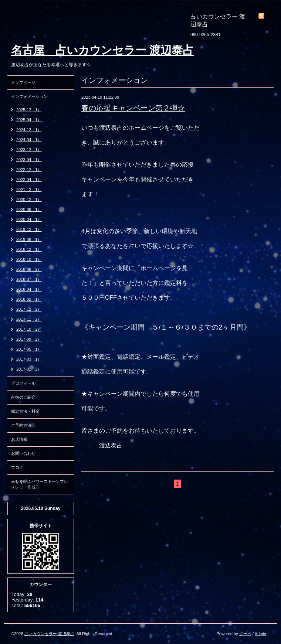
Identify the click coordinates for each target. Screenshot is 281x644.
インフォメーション (29, 96)
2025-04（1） (29, 120)
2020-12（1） (29, 200)
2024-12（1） (29, 130)
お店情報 (19, 439)
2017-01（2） (29, 369)
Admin (260, 634)
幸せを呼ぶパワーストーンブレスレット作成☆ (40, 484)
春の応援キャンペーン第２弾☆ (133, 108)
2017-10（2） (29, 329)
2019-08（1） (29, 239)
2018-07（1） (29, 279)
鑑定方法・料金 (25, 411)
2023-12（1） (29, 150)
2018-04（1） (29, 289)
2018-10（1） (29, 259)
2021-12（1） (29, 190)
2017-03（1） (29, 359)
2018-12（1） (29, 249)
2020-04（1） (29, 219)
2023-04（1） (29, 160)
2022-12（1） (29, 170)
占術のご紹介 (23, 397)
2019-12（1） (29, 229)
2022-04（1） (29, 180)
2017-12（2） (29, 309)
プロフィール (23, 383)
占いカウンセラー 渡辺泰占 (49, 634)
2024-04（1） (29, 140)
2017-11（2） (29, 319)
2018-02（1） (29, 299)
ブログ (17, 467)
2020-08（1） (29, 209)
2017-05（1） (29, 349)
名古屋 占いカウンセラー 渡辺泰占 (102, 50)
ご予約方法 (21, 425)
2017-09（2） (29, 339)
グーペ (245, 634)
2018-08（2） (29, 269)
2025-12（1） (29, 110)
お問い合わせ (23, 453)
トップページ (23, 82)
